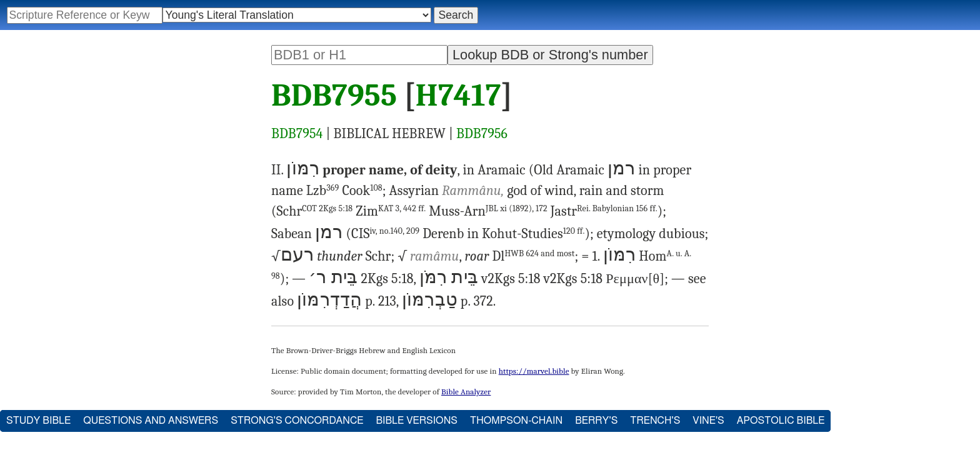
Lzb (323, 191)
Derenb (443, 234)
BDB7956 (482, 134)
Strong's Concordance (297, 421)
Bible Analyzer (466, 392)
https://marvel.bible (534, 371)
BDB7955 (334, 96)
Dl (533, 256)
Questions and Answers (151, 421)
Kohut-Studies (533, 234)
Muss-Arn (488, 211)
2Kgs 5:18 (336, 208)
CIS (385, 234)
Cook (362, 191)
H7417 (458, 96)
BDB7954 (297, 134)
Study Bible (38, 421)
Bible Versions (417, 421)
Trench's (655, 421)
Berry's (596, 421)
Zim (391, 211)
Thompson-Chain (516, 421)
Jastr (604, 211)
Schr (315, 211)
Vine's (708, 421)
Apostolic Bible (781, 421)
